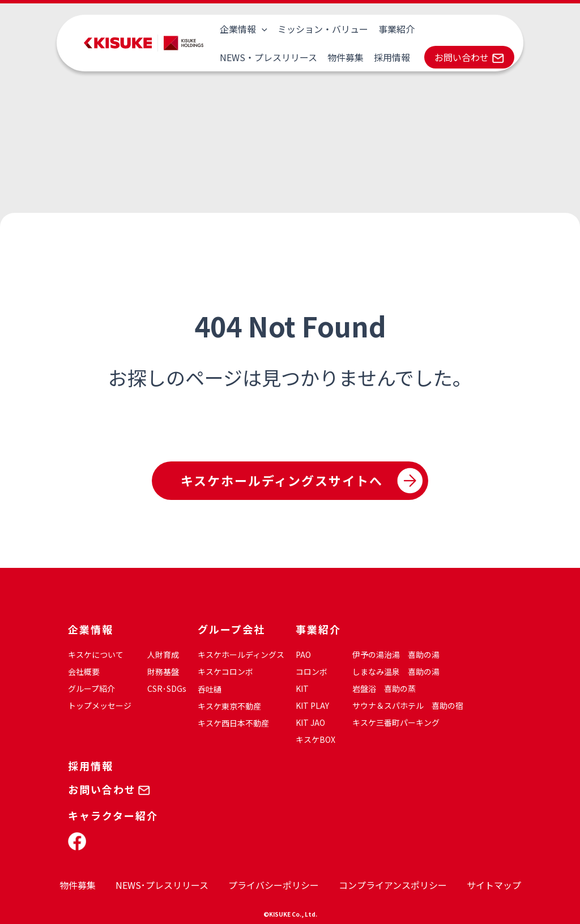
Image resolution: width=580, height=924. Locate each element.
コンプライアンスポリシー (393, 885)
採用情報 (283, 57)
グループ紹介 (91, 688)
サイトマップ (494, 885)
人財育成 (163, 654)
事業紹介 (394, 29)
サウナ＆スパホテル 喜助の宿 (408, 705)
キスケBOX (315, 739)
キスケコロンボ (225, 671)
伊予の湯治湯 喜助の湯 (396, 654)
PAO (303, 654)
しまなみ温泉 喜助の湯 (396, 671)
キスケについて (96, 654)
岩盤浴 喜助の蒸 (384, 688)
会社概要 (84, 671)
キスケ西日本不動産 (233, 723)
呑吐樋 (210, 689)
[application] (261, 29)
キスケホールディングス (241, 654)
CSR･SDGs (167, 688)
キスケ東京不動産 (229, 706)
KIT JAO (310, 722)
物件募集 (237, 57)
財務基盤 (163, 671)
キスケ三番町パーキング (396, 722)
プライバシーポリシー (274, 885)
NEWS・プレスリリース (470, 29)
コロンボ (312, 671)
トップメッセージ (100, 705)
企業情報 (243, 29)
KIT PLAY (312, 705)
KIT (302, 688)
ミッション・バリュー (321, 29)
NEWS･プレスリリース (162, 885)
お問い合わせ (352, 57)
